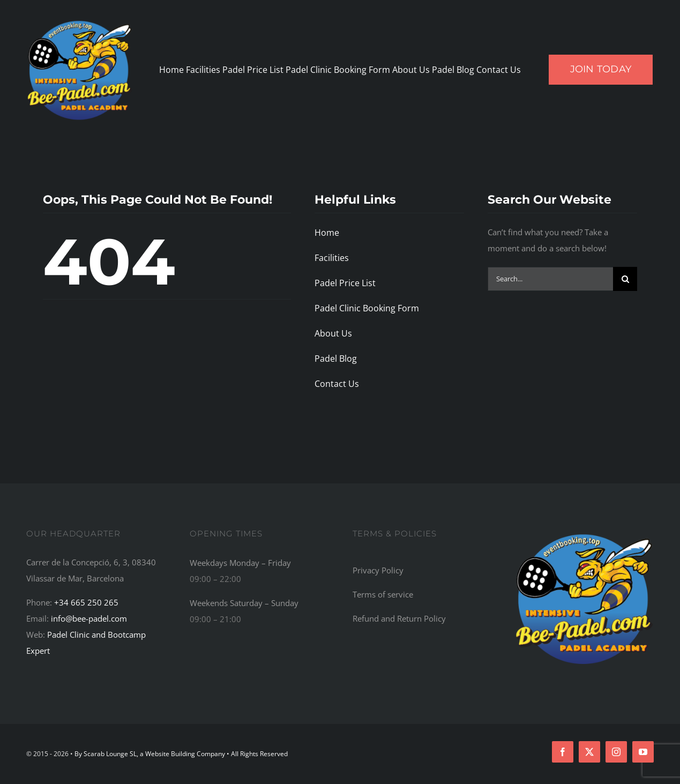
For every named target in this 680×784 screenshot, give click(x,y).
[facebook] (563, 752)
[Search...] (550, 279)
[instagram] (616, 752)
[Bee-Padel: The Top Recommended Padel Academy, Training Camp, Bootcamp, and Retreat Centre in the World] (584, 533)
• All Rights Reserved (257, 754)
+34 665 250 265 (86, 602)
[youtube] (643, 752)
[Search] (625, 279)
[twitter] (589, 752)
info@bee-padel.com (89, 618)
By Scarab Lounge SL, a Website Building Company (151, 754)
